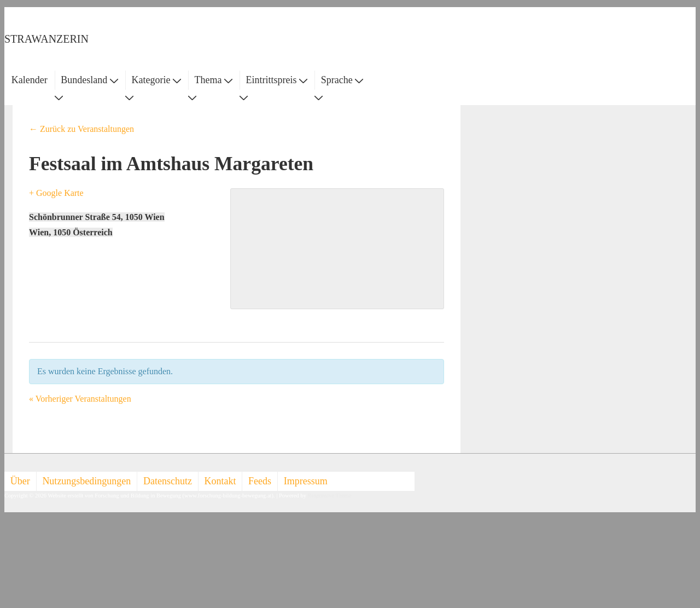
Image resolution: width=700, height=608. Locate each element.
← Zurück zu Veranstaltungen (81, 129)
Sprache (342, 80)
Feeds (260, 481)
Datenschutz (168, 481)
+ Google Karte (56, 193)
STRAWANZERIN (46, 39)
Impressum (306, 481)
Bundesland (89, 80)
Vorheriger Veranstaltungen (80, 399)
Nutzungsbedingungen (86, 481)
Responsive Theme (330, 496)
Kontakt (220, 481)
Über (20, 481)
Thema (214, 80)
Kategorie (156, 80)
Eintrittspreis (277, 80)
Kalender (30, 80)
